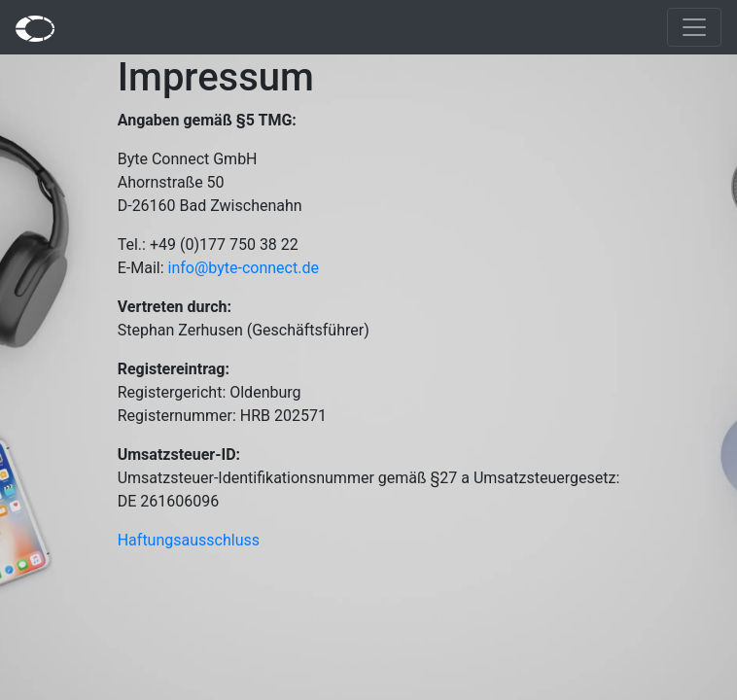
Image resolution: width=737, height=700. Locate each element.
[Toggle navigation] (694, 27)
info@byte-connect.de (244, 268)
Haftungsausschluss (189, 540)
